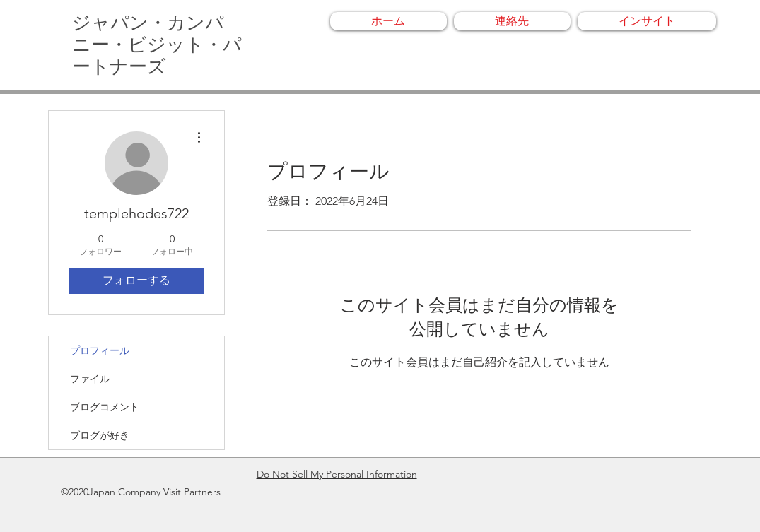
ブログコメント (105, 407)
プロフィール (100, 350)
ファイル (90, 379)
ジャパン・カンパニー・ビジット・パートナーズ (157, 45)
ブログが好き (100, 435)
